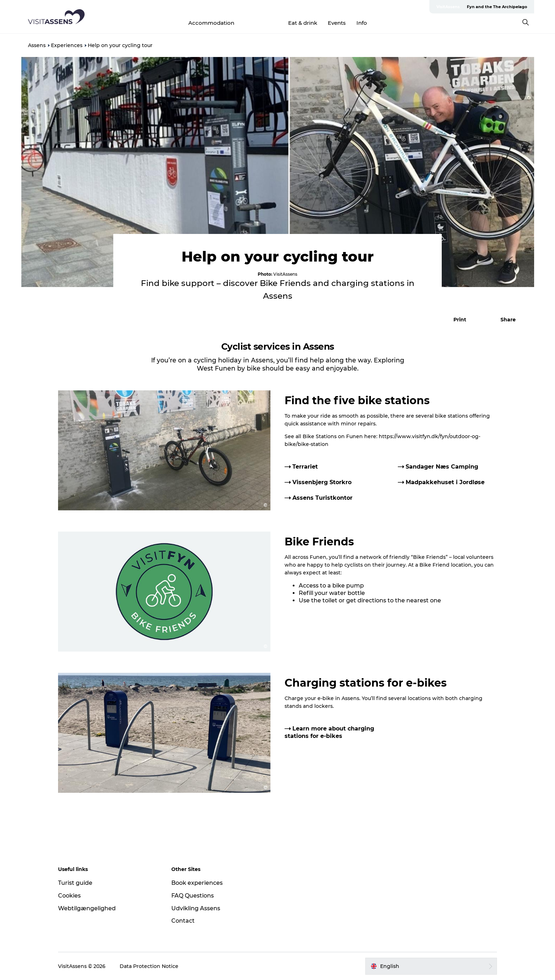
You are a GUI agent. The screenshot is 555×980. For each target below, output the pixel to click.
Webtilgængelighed (87, 908)
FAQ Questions (193, 896)
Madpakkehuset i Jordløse (445, 482)
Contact (183, 921)
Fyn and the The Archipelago (497, 7)
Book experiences (197, 883)
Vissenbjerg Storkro (322, 482)
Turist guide (75, 883)
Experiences (261, 23)
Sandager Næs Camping (442, 467)
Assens (37, 45)
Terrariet (305, 467)
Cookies (69, 896)
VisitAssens (448, 7)
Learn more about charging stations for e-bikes (329, 732)
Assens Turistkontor (322, 498)
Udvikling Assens (196, 908)
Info (362, 23)
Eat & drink (303, 23)
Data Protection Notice (149, 966)
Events (337, 23)
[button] (456, 320)
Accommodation (211, 23)
